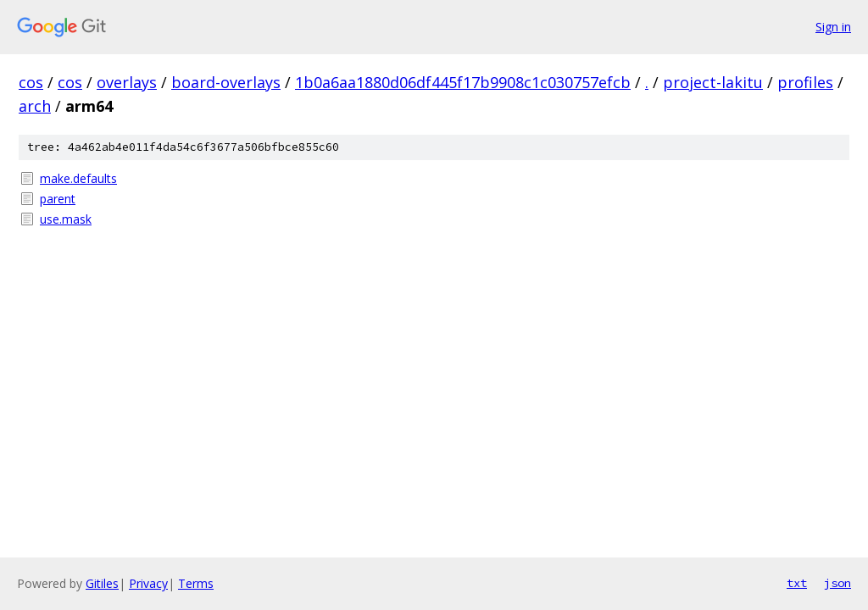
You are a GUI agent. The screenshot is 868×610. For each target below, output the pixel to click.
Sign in (833, 27)
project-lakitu (713, 82)
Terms (196, 583)
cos (31, 82)
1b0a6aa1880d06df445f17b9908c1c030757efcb (463, 82)
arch (35, 106)
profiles (805, 82)
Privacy (148, 583)
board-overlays (226, 82)
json (837, 583)
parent (58, 199)
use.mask (66, 219)
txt (797, 583)
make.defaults (78, 178)
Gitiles (102, 583)
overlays (127, 82)
